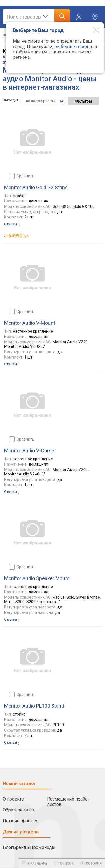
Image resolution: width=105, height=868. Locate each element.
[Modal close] (92, 30)
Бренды (21, 847)
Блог (8, 847)
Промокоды (43, 847)
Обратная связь (19, 810)
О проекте (13, 799)
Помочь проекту (20, 821)
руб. (19, 235)
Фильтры (83, 101)
